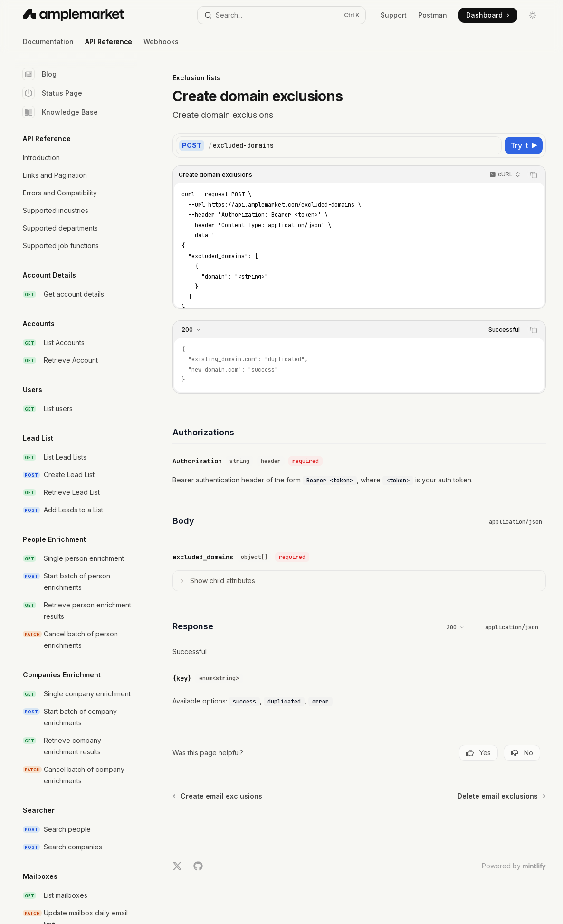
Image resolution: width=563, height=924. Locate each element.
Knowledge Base (60, 112)
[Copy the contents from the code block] (534, 175)
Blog (40, 74)
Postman (433, 15)
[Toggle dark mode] (533, 15)
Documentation (48, 45)
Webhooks (161, 45)
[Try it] (524, 145)
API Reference (109, 45)
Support (394, 15)
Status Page (52, 93)
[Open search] (281, 15)
